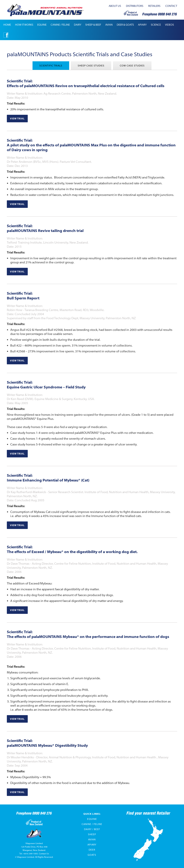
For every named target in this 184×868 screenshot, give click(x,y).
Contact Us (44, 854)
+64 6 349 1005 (30, 854)
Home (7, 25)
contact (171, 6)
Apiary (92, 845)
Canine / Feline (92, 824)
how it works (24, 25)
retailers (154, 6)
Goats (92, 855)
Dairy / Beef (92, 829)
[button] (42, 25)
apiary (142, 25)
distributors (135, 6)
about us (115, 6)
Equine (92, 819)
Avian (92, 839)
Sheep (92, 834)
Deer (92, 850)
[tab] (51, 66)
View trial (17, 119)
